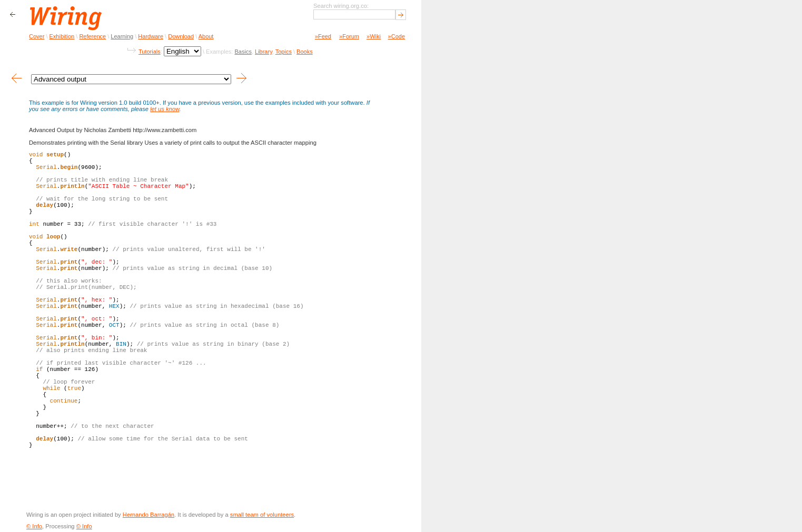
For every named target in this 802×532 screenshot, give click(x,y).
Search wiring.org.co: (341, 6)
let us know (165, 109)
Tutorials (150, 52)
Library (264, 52)
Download (181, 36)
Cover (37, 36)
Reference (92, 36)
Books (305, 52)
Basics (243, 52)
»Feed (323, 36)
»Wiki (374, 36)
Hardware (151, 36)
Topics (284, 52)
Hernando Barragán (148, 515)
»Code (397, 36)
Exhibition (62, 36)
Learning (122, 36)
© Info (34, 526)
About (206, 36)
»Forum (349, 36)
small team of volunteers (262, 515)
